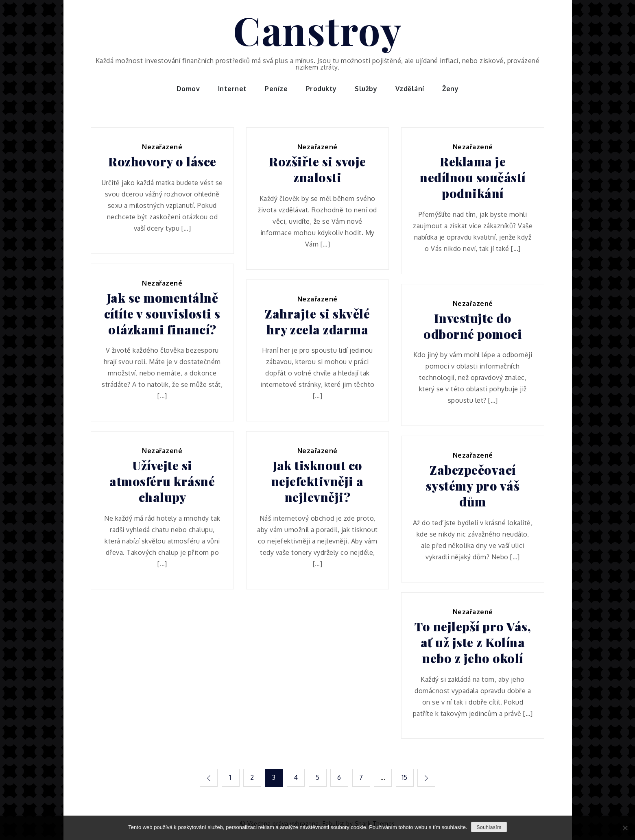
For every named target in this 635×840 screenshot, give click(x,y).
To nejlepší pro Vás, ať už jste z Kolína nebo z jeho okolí (473, 643)
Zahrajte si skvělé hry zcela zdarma (317, 322)
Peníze (276, 89)
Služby (366, 89)
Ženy (450, 89)
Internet (232, 89)
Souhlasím (489, 827)
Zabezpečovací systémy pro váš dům (473, 486)
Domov (188, 89)
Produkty (321, 89)
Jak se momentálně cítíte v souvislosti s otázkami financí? (162, 314)
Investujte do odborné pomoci (473, 326)
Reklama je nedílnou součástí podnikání (473, 178)
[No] (625, 828)
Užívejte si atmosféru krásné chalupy (162, 481)
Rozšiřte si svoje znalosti (317, 170)
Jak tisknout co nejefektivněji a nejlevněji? (317, 481)
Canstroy (317, 30)
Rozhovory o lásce (162, 162)
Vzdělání (410, 89)
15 (405, 777)
